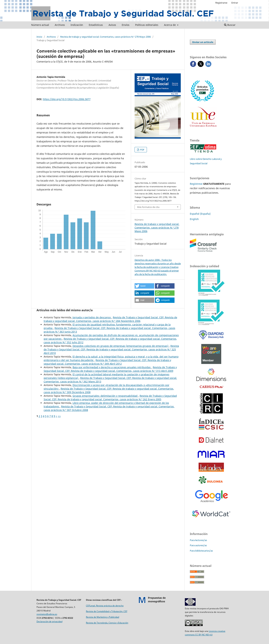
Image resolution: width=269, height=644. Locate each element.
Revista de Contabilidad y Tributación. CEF (107, 611)
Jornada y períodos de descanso (92, 317)
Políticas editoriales (147, 25)
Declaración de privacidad (49, 621)
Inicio (39, 37)
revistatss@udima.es (47, 614)
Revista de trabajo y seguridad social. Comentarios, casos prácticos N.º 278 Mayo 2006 (106, 37)
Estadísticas (96, 25)
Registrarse (221, 3)
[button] (144, 286)
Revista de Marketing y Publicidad (103, 617)
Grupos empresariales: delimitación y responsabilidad (105, 396)
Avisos (112, 25)
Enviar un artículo (203, 42)
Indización (77, 25)
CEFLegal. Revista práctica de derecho (105, 606)
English (194, 219)
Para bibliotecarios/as (201, 551)
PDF (142, 150)
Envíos (126, 25)
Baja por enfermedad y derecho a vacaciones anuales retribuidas (112, 367)
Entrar (235, 3)
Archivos (60, 25)
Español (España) (200, 214)
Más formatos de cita (148, 207)
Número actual (40, 25)
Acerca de (170, 25)
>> (59, 416)
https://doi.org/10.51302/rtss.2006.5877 (67, 99)
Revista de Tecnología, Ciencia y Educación (107, 623)
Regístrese (196, 184)
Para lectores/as (198, 540)
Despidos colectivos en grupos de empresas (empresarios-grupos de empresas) (121, 346)
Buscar (230, 25)
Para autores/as (198, 545)
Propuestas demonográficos (157, 600)
